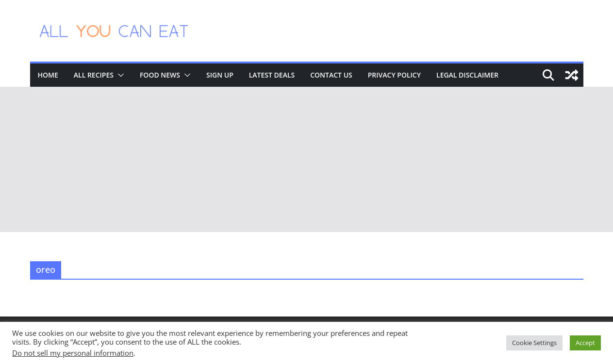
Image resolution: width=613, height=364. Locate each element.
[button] (119, 75)
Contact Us (331, 75)
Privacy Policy (394, 75)
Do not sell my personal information (73, 353)
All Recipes (94, 75)
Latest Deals (272, 75)
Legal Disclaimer (467, 75)
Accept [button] (585, 343)
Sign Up (220, 75)
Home (48, 75)
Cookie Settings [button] (534, 343)
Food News (160, 75)
